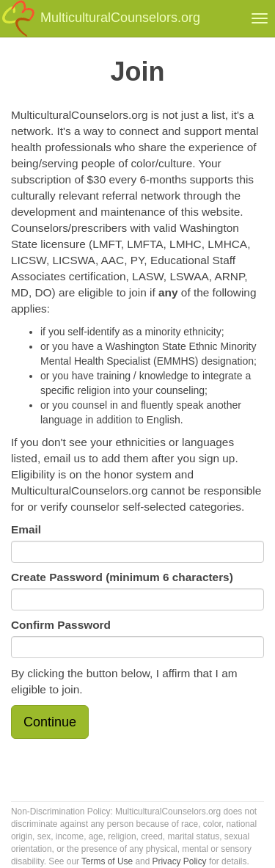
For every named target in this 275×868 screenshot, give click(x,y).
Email (26, 529)
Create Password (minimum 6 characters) (122, 577)
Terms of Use (107, 861)
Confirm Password (61, 625)
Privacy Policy (180, 861)
